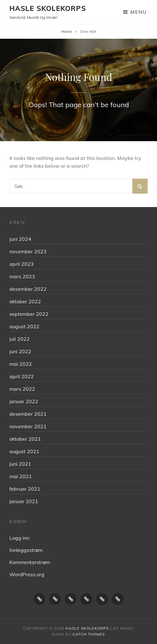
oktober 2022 (25, 301)
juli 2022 (20, 339)
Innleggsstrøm (26, 550)
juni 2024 (20, 239)
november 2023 (28, 251)
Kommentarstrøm (30, 562)
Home (67, 31)
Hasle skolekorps (48, 8)
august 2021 (24, 451)
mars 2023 (22, 276)
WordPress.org (27, 574)
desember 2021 (28, 414)
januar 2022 (24, 401)
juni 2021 (20, 464)
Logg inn (19, 538)
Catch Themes (89, 634)
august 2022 (24, 326)
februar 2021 (25, 489)
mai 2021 (21, 476)
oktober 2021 (25, 439)
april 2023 (22, 264)
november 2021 (28, 426)
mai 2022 (21, 364)
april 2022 (22, 376)
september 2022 (29, 314)
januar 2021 (24, 501)
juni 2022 (20, 351)
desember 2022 (28, 289)
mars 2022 (22, 389)
